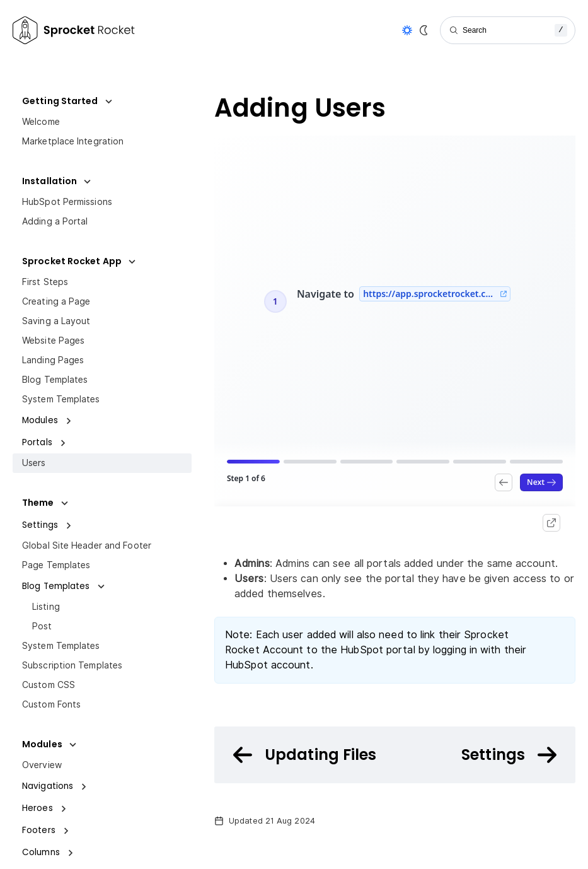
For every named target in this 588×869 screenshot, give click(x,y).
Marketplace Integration (73, 141)
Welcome (41, 122)
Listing (46, 607)
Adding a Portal (55, 221)
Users (34, 463)
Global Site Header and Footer (87, 545)
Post (42, 626)
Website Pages (53, 341)
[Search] (508, 30)
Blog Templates (55, 380)
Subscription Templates (72, 665)
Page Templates (56, 565)
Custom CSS (49, 685)
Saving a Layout (56, 321)
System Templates (61, 399)
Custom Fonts (51, 704)
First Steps (45, 282)
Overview (42, 765)
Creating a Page (56, 301)
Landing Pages (53, 360)
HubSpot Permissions (67, 202)
